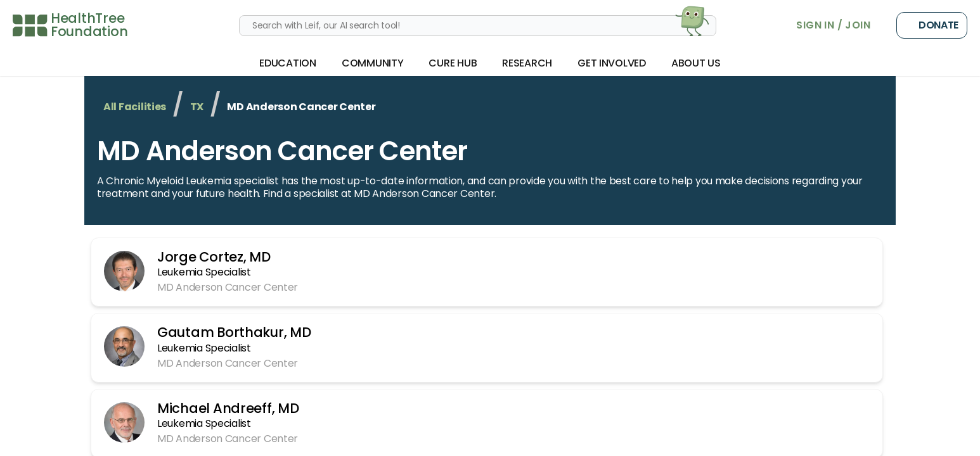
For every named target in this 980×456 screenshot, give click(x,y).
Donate (932, 25)
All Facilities (135, 107)
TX (197, 107)
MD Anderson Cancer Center (282, 151)
